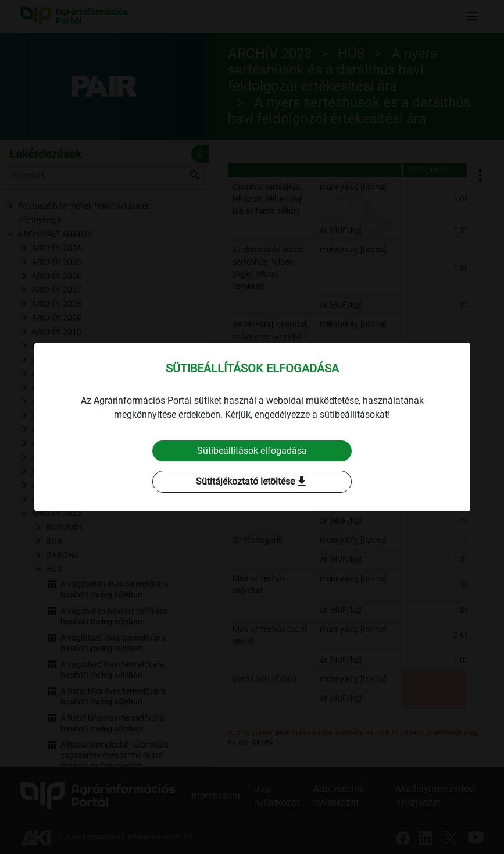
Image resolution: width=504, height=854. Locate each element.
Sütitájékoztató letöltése (252, 482)
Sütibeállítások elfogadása (252, 451)
